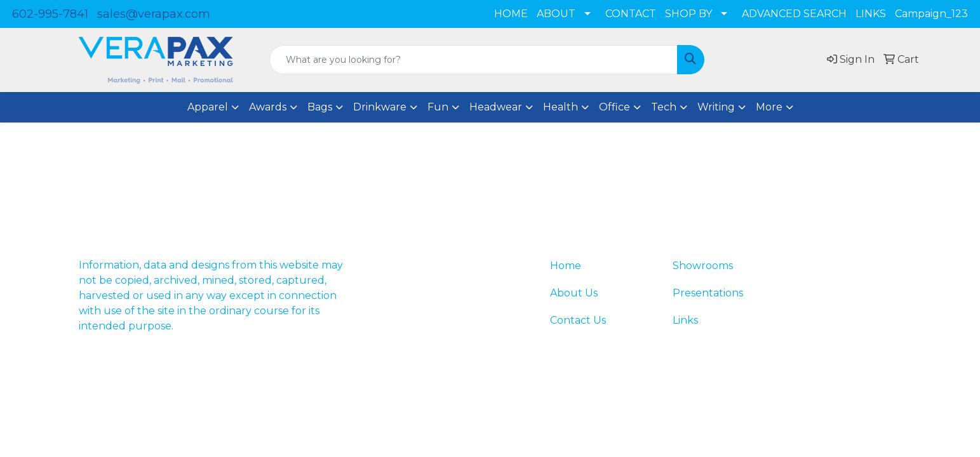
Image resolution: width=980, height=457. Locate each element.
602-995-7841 (50, 14)
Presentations (708, 293)
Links (685, 320)
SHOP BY (688, 14)
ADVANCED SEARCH (794, 14)
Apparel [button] (208, 107)
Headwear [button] (496, 107)
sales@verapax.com (154, 14)
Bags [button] (320, 107)
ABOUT (556, 14)
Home (566, 266)
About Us (574, 293)
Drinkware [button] (380, 107)
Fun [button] (438, 107)
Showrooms (703, 266)
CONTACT (631, 14)
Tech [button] (664, 107)
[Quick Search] (473, 60)
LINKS (871, 14)
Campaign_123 (931, 14)
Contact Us (578, 320)
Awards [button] (268, 107)
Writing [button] (716, 107)
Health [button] (560, 107)
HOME (511, 14)
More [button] (769, 107)
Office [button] (614, 107)
